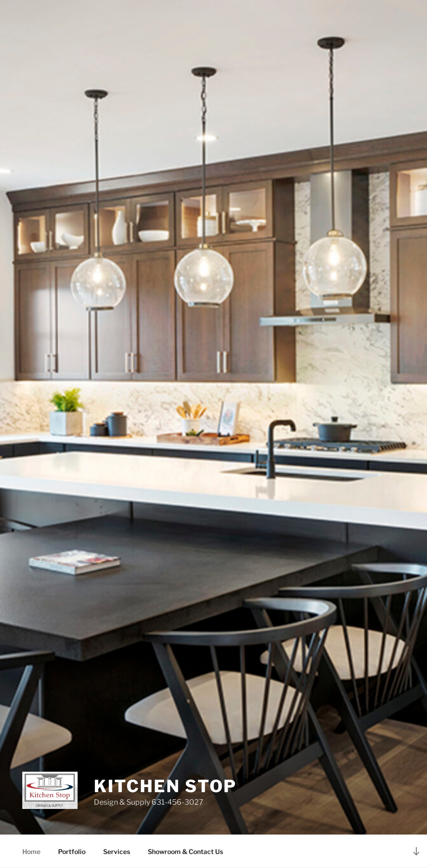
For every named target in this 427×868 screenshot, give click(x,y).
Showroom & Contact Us (185, 851)
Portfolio (72, 851)
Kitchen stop (166, 786)
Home (31, 851)
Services (117, 851)
